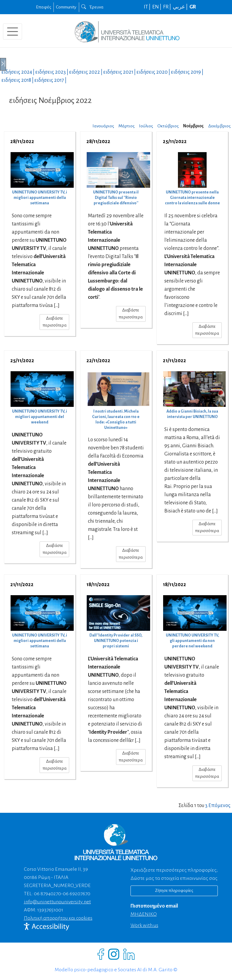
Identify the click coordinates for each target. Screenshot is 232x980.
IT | (148, 7)
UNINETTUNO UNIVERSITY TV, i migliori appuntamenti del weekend (40, 417)
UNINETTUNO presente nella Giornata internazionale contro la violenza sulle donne (192, 198)
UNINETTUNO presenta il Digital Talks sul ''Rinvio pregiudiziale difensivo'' (116, 198)
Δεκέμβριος (219, 126)
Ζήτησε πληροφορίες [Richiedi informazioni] (174, 891)
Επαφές (43, 7)
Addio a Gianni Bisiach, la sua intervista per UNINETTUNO (192, 414)
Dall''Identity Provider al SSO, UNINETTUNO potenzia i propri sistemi (116, 641)
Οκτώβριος (168, 126)
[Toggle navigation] (13, 32)
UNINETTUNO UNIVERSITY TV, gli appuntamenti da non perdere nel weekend (192, 641)
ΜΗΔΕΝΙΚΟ (144, 914)
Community (66, 7)
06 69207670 (77, 894)
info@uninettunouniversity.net (57, 902)
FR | (168, 7)
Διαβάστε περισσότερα (55, 322)
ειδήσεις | (18, 72)
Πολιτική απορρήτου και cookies (58, 918)
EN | (157, 7)
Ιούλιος (146, 126)
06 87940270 (47, 894)
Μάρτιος (126, 126)
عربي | (181, 7)
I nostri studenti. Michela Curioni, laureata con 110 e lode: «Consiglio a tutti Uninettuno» (116, 420)
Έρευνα (92, 7)
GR (193, 7)
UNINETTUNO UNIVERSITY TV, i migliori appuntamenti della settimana (40, 198)
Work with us (144, 925)
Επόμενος (219, 806)
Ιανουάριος (103, 126)
